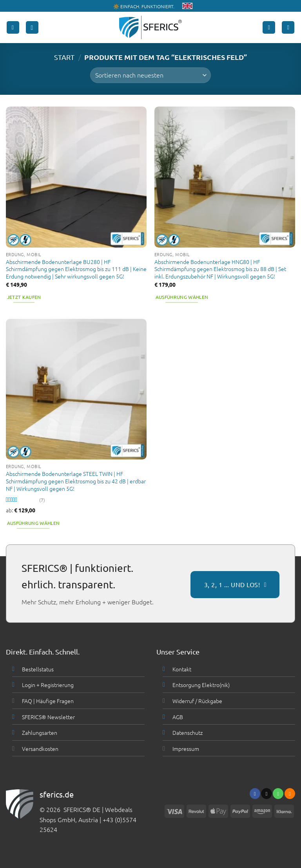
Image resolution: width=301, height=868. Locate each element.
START (64, 57)
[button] (13, 28)
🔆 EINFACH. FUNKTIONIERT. (144, 6)
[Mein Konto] (269, 28)
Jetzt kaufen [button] (24, 297)
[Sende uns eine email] (266, 794)
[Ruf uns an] (278, 794)
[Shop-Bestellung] (150, 75)
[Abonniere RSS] (290, 794)
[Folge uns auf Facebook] (255, 794)
